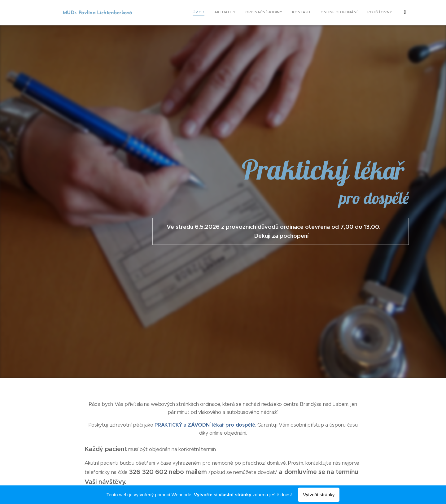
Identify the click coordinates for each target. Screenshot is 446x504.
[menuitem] (321, 13)
